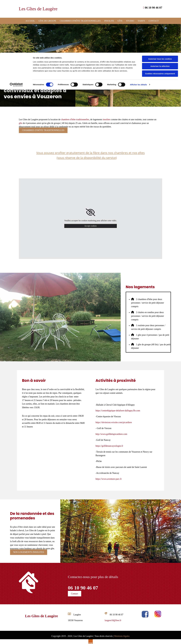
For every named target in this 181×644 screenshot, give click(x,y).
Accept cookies (90, 226)
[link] (90, 212)
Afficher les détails (138, 32)
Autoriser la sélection (160, 14)
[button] (43, 130)
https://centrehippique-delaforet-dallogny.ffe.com (118, 410)
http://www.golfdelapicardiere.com (111, 434)
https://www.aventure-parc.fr (109, 479)
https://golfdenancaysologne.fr (109, 446)
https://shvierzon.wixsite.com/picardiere (114, 422)
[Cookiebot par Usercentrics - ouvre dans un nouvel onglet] (16, 32)
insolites (107, 119)
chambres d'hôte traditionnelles (75, 119)
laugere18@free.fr (113, 620)
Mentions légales (122, 636)
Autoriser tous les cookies (160, 6)
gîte (21, 123)
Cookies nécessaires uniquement (160, 21)
